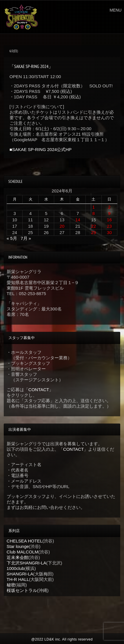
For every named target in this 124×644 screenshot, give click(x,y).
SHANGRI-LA (20, 574)
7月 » (26, 238)
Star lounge (18, 546)
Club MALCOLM (22, 552)
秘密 (11, 585)
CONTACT (39, 390)
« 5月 (12, 238)
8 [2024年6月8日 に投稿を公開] (94, 213)
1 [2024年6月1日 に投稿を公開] (94, 207)
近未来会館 (18, 557)
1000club (15, 568)
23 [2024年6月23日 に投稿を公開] (109, 226)
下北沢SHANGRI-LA (27, 563)
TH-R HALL (18, 579)
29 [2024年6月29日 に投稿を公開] (94, 232)
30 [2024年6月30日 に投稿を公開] (109, 232)
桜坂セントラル (22, 590)
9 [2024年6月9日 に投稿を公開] (109, 213)
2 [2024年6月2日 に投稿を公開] (109, 207)
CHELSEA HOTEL (24, 541)
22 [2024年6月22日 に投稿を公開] (94, 226)
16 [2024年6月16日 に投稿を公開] (109, 220)
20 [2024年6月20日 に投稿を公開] (62, 226)
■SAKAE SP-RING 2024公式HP (41, 149)
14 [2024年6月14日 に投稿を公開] (78, 220)
